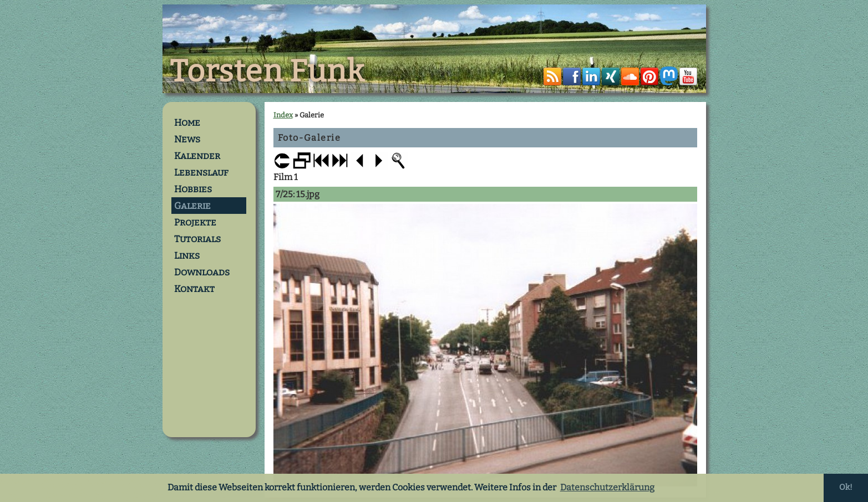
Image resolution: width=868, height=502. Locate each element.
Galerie (192, 206)
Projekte (195, 222)
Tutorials (197, 239)
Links (187, 255)
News (187, 139)
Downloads (202, 272)
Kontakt (194, 289)
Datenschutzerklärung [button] (607, 487)
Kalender (197, 156)
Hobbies (193, 189)
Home (187, 122)
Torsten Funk (267, 71)
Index (283, 115)
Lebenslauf (201, 172)
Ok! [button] (846, 487)
